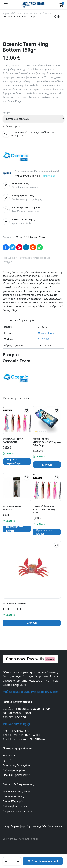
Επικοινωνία (10, 756)
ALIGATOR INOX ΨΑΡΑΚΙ (12, 508)
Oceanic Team (46, 333)
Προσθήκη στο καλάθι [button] (15, 529)
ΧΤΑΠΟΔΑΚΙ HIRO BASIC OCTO (13, 440)
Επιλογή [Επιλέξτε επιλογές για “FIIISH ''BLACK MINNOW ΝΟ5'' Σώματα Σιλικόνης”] (47, 465)
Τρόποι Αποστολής (13, 796)
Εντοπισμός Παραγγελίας (17, 765)
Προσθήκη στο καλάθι (45, 861)
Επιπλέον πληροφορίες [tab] (35, 258)
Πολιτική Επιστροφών (15, 806)
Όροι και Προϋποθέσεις (16, 775)
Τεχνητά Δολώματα (29, 13)
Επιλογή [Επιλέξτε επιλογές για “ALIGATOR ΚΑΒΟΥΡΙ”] (32, 623)
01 (40, 339)
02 (44, 339)
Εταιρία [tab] (8, 262)
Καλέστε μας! (49, 176)
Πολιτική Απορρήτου (14, 770)
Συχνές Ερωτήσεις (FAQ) (16, 792)
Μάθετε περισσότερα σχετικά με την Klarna (31, 692)
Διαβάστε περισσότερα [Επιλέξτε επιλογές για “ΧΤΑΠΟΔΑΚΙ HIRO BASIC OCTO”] (14, 462)
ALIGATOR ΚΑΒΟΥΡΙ (14, 603)
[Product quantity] (12, 861)
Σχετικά (7, 760)
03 (48, 339)
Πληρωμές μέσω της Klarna (18, 811)
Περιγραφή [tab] (10, 258)
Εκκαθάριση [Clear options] (13, 126)
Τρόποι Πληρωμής (13, 801)
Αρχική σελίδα (9, 13)
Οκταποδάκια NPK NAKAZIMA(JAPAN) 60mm (44, 509)
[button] (6, 134)
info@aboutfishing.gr (16, 724)
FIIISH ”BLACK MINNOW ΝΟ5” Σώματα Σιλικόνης (47, 442)
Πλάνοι (45, 13)
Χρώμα (6, 113)
